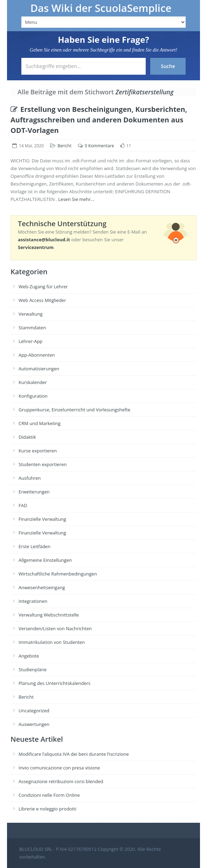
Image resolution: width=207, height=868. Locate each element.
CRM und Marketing (40, 423)
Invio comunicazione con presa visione (59, 768)
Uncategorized (34, 711)
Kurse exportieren (38, 451)
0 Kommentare (99, 146)
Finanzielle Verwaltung (42, 519)
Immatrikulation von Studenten (52, 642)
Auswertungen (34, 724)
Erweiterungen (34, 492)
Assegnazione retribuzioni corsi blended (61, 781)
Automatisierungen (39, 369)
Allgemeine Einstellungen (45, 560)
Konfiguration (33, 396)
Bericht (64, 146)
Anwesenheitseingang (42, 587)
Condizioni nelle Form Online (49, 795)
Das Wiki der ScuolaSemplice (101, 8)
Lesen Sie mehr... (76, 199)
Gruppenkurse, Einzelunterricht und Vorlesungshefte (74, 410)
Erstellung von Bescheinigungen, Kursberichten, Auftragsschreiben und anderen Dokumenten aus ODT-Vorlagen (99, 120)
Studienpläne (33, 669)
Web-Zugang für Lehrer (43, 287)
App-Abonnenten (37, 355)
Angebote (29, 656)
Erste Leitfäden (34, 546)
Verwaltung (31, 314)
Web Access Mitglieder (42, 300)
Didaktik (27, 437)
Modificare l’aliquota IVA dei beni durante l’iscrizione (74, 754)
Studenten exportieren (43, 464)
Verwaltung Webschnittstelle (49, 615)
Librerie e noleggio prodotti (47, 809)
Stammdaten (32, 328)
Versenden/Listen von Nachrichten (55, 628)
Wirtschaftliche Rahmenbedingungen (58, 574)
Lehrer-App (30, 341)
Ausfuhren (30, 478)
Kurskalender (33, 382)
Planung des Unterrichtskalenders (54, 683)
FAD (23, 505)
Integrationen (33, 601)
